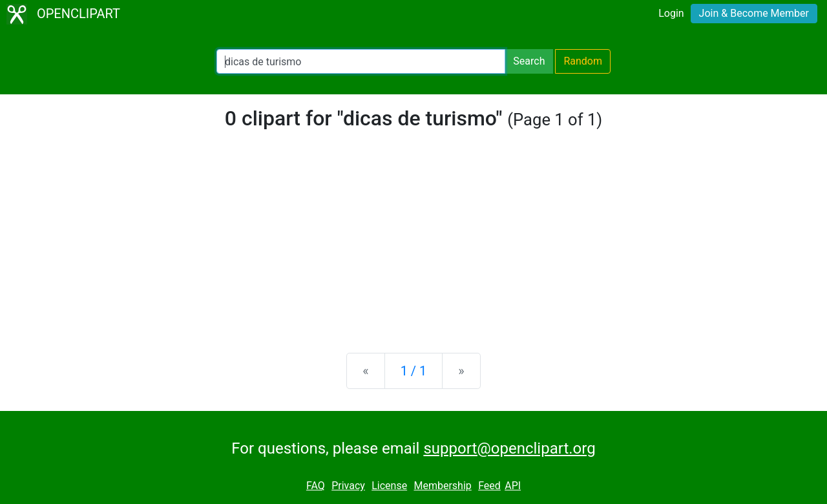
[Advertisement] (413, 242)
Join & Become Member (754, 13)
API (513, 486)
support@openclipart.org (509, 448)
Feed (489, 486)
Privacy (348, 486)
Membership (442, 486)
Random (583, 61)
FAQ (316, 486)
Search (529, 61)
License (389, 486)
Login (671, 13)
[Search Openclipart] (361, 61)
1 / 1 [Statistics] (414, 371)
